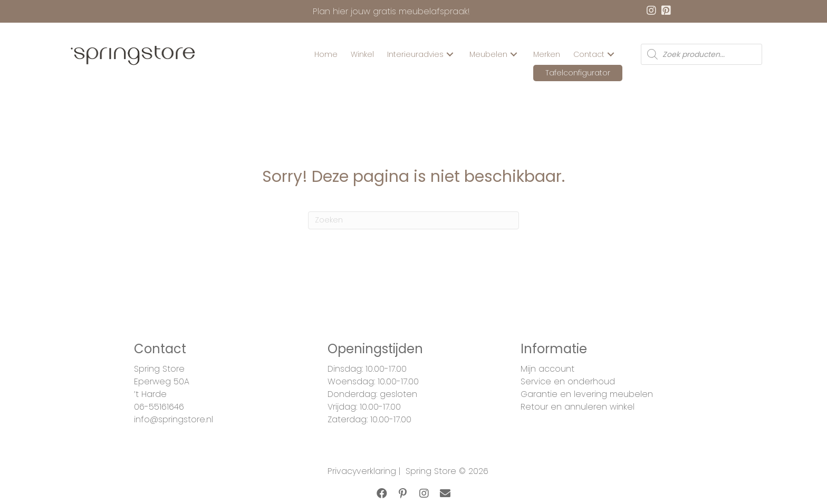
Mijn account (547, 369)
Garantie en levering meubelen (587, 394)
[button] (450, 55)
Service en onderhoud (568, 381)
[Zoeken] (413, 220)
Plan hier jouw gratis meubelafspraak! (391, 11)
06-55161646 (159, 407)
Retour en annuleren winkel (578, 407)
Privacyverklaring (362, 471)
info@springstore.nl (174, 419)
